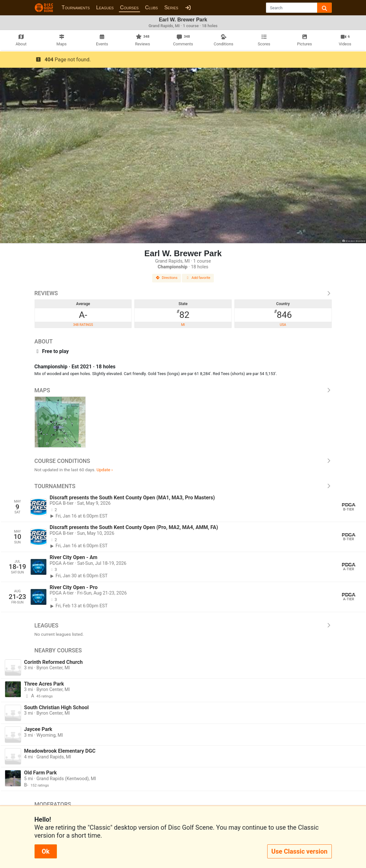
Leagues (105, 8)
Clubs (152, 8)
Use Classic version (300, 851)
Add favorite (198, 278)
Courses (129, 8)
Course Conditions (183, 461)
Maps (183, 390)
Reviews (183, 293)
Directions (167, 278)
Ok (46, 851)
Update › (105, 470)
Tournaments (76, 8)
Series (171, 8)
